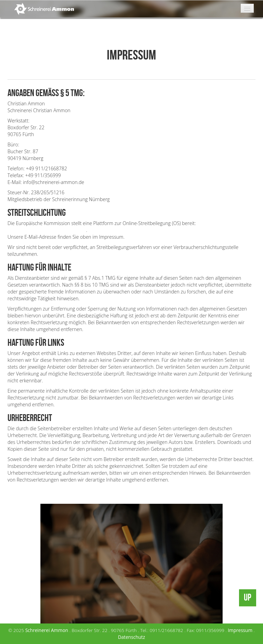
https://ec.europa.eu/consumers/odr (47, 230)
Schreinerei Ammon (47, 630)
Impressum (240, 630)
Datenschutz (131, 637)
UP (248, 598)
